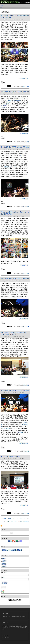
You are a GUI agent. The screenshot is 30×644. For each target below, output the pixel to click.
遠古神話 (6, 104)
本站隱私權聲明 (6, 638)
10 (21, 519)
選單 (2, 5)
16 (16, 522)
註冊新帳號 (5, 582)
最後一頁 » (26, 522)
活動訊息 (4, 560)
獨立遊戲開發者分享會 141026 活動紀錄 (15, 147)
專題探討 (4, 562)
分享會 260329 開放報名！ (12, 550)
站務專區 (4, 559)
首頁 (1, 7)
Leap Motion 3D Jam (15, 100)
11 (24, 519)
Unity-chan (4, 108)
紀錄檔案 (3, 83)
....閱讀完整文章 (23, 78)
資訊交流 (4, 566)
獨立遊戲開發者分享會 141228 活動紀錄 (15, 92)
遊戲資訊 (4, 563)
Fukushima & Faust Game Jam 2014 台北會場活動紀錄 (15, 213)
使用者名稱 (4, 573)
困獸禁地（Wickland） (11, 167)
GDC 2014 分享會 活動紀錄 (10, 456)
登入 (24, 86)
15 (12, 522)
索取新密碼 (5, 584)
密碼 (3, 577)
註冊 (28, 86)
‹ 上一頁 (9, 519)
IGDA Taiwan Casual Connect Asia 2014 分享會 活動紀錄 (13, 333)
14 (8, 522)
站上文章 (22, 156)
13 (4, 522)
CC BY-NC (9, 626)
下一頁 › (20, 522)
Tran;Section (10, 102)
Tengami (20, 432)
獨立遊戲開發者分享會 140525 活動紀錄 (15, 390)
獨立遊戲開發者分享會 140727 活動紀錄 (15, 279)
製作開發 (4, 565)
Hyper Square (6, 428)
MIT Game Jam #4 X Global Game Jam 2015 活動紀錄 (15, 17)
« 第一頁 (4, 519)
